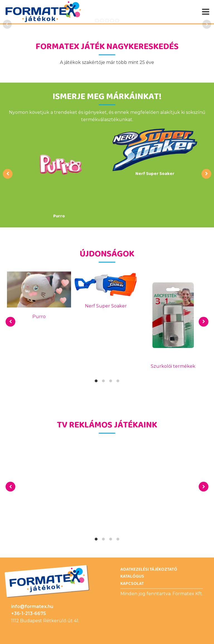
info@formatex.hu (32, 606)
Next (207, 24)
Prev (7, 24)
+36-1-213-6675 (29, 613)
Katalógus (132, 576)
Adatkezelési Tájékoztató (149, 569)
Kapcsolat (132, 584)
